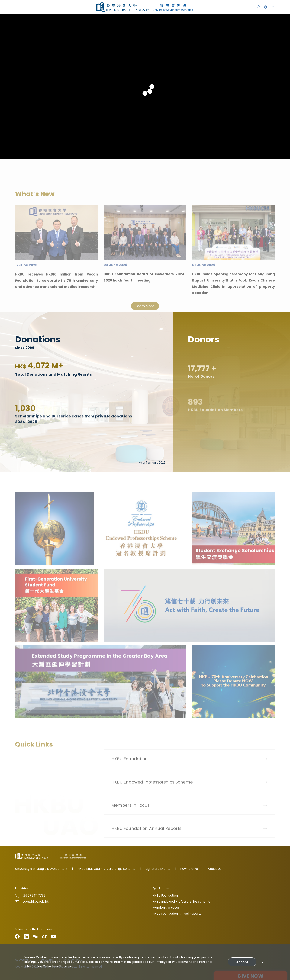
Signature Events (158, 869)
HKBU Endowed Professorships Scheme (106, 869)
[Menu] (17, 7)
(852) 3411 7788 (34, 896)
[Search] (259, 7)
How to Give (189, 869)
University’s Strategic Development (41, 869)
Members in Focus (166, 908)
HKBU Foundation (165, 896)
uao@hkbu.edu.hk (36, 902)
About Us (215, 869)
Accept (242, 962)
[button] (266, 7)
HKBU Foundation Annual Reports (177, 914)
